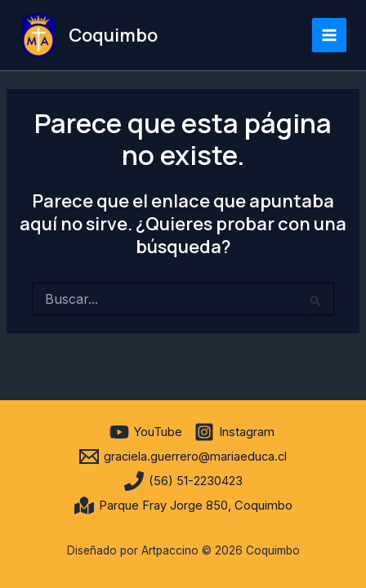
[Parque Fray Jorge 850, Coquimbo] (183, 506)
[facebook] (95, 432)
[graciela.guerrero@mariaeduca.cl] (183, 457)
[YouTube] (146, 432)
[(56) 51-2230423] (183, 481)
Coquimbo (113, 35)
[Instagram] (234, 432)
